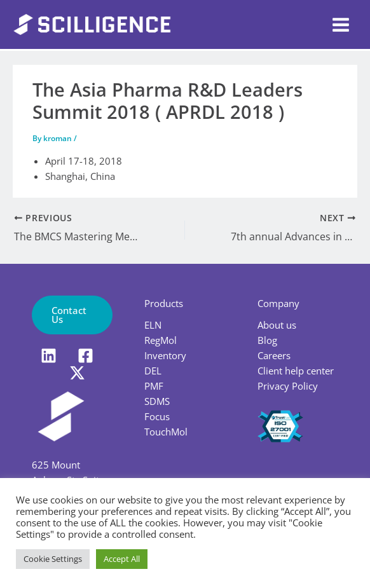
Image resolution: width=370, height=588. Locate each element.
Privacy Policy (288, 386)
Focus (157, 416)
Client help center (296, 371)
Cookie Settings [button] (53, 559)
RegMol (161, 340)
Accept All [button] (122, 559)
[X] (77, 373)
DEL (153, 371)
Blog (267, 340)
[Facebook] (86, 356)
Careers (274, 355)
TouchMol (166, 432)
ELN (153, 325)
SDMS (157, 401)
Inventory (165, 355)
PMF (154, 386)
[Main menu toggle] (341, 25)
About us (277, 325)
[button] (72, 315)
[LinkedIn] (49, 356)
